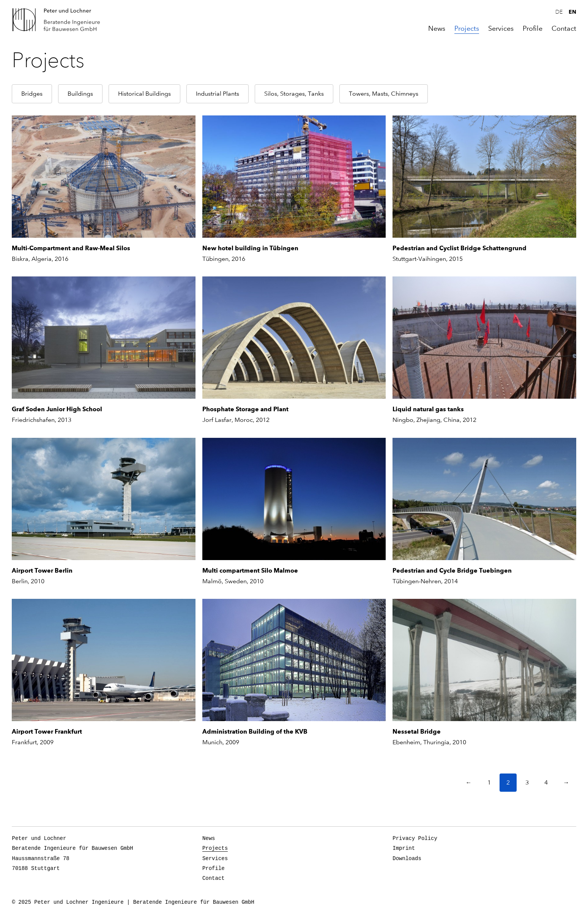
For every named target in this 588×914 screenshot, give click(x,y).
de (559, 12)
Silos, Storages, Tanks (294, 94)
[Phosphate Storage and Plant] (294, 338)
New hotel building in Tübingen (250, 248)
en (572, 12)
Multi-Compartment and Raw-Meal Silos (71, 248)
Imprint (404, 848)
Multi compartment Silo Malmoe (250, 571)
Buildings (80, 94)
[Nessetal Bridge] (484, 660)
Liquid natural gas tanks (428, 409)
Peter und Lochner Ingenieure (59, 20)
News (437, 29)
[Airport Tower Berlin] (103, 499)
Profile (533, 29)
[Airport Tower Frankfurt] (103, 660)
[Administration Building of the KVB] (294, 660)
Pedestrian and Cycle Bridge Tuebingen (452, 571)
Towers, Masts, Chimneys (384, 94)
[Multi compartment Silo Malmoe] (294, 499)
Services (501, 29)
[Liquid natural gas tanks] (484, 338)
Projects (467, 29)
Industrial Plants (218, 94)
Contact (564, 29)
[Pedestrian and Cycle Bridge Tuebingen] (484, 499)
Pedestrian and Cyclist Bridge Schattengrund (460, 248)
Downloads (407, 859)
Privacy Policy (415, 838)
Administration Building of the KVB (255, 732)
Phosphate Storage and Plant (245, 409)
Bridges (32, 94)
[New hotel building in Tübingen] (294, 177)
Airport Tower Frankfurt (47, 732)
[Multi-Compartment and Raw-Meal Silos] (103, 177)
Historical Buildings (144, 94)
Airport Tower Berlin (42, 571)
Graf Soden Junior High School (57, 409)
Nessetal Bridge (417, 732)
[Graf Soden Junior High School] (103, 338)
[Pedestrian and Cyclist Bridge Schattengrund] (484, 177)
